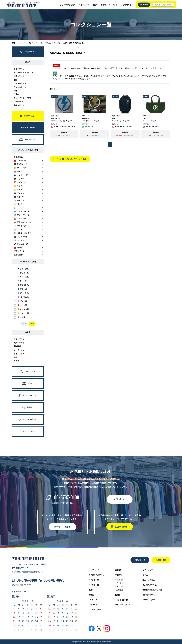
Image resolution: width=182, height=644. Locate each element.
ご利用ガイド (128, 5)
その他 (16, 361)
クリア (24, 324)
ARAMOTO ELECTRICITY (74, 43)
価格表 (103, 5)
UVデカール (19, 102)
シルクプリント (20, 69)
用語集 (117, 595)
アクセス (120, 583)
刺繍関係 (17, 346)
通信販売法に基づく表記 (152, 590)
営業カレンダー (149, 600)
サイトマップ (148, 570)
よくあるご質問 (95, 609)
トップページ (94, 570)
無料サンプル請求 (62, 527)
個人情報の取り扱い (150, 585)
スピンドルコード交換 (23, 98)
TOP (14, 43)
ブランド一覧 (94, 585)
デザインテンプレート (123, 605)
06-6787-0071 (54, 580)
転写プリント (19, 76)
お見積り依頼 (144, 5)
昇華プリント (19, 105)
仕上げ (16, 94)
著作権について (149, 595)
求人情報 (120, 586)
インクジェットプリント (23, 73)
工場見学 (120, 590)
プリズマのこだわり (68, 5)
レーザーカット (20, 83)
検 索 (32, 324)
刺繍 (16, 80)
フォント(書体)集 (121, 600)
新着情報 (118, 570)
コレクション (114, 5)
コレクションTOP (26, 43)
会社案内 (118, 575)
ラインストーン (20, 87)
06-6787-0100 (67, 498)
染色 (16, 91)
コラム (145, 575)
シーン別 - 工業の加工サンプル (48, 43)
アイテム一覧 (84, 5)
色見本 (95, 5)
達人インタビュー (149, 580)
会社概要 (120, 580)
